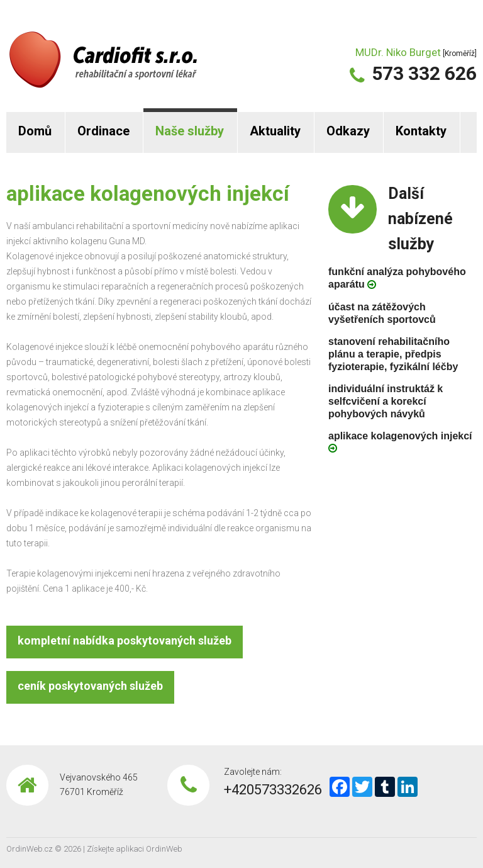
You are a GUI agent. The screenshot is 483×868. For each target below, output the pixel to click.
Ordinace (103, 131)
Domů (35, 131)
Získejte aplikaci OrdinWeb (135, 849)
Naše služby (190, 131)
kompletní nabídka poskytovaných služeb (125, 640)
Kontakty (421, 131)
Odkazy (348, 131)
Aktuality (275, 131)
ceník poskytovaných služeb (90, 686)
